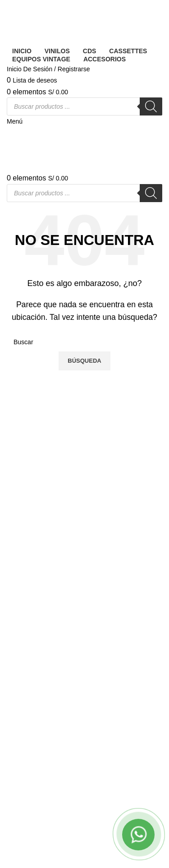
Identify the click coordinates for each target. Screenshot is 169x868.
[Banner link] (84, 434)
